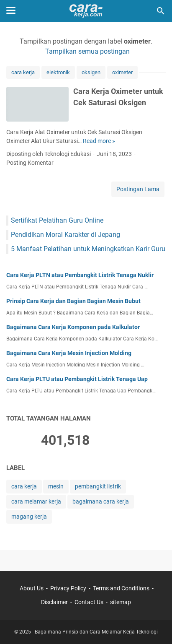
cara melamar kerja (36, 501)
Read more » (99, 141)
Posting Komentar (30, 163)
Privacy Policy (68, 588)
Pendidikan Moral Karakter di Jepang (65, 235)
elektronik (58, 72)
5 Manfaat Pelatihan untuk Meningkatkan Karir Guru (88, 249)
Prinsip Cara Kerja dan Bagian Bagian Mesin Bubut (73, 301)
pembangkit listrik (98, 486)
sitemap (121, 602)
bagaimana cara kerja (101, 501)
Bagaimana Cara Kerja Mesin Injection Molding (69, 353)
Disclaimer (54, 602)
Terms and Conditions (121, 588)
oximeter (122, 72)
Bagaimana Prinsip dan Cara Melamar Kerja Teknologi (96, 632)
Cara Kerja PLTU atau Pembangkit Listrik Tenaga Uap (77, 379)
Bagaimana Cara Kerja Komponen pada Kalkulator (73, 327)
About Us (32, 588)
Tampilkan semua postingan (87, 51)
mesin (56, 486)
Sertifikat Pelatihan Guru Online (57, 220)
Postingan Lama (138, 189)
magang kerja (29, 517)
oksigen (91, 72)
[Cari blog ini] (161, 11)
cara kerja (23, 72)
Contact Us (89, 602)
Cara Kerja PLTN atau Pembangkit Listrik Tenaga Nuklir (80, 275)
